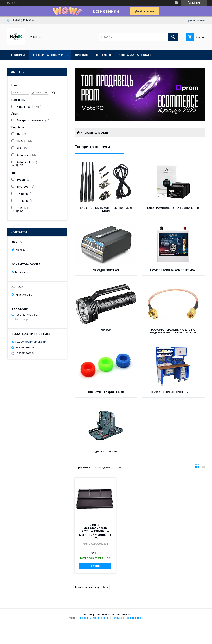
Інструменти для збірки (106, 392)
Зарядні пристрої (106, 270)
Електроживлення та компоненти (173, 208)
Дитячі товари (106, 452)
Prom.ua (126, 614)
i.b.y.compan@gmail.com (31, 342)
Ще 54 (19, 211)
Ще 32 (19, 165)
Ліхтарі (106, 330)
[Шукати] (173, 37)
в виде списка (203, 467)
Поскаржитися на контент (95, 618)
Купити (95, 566)
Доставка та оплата (135, 55)
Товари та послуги (48, 55)
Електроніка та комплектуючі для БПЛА (106, 209)
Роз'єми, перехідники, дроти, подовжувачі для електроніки (173, 331)
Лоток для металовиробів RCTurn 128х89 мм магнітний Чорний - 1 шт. (95, 531)
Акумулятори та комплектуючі (173, 270)
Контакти (103, 55)
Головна (18, 55)
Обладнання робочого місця (173, 392)
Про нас (81, 55)
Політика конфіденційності (127, 618)
